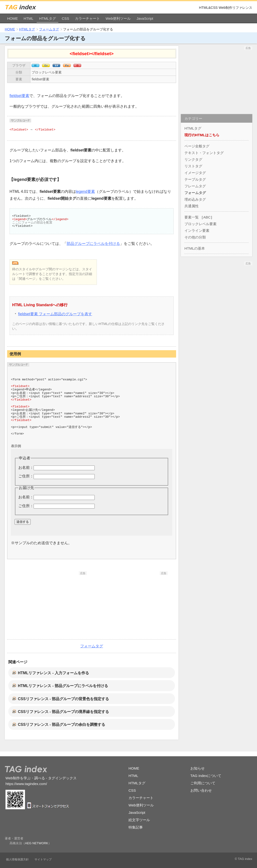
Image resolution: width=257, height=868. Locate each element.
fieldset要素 (40, 79)
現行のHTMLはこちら (202, 135)
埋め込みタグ (195, 199)
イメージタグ (195, 173)
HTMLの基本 (195, 248)
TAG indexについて (206, 776)
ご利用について (203, 783)
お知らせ (198, 768)
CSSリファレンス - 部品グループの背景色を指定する (63, 699)
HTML (28, 18)
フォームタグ (49, 29)
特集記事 (136, 827)
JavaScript (145, 18)
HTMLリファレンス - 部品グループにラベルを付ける (63, 686)
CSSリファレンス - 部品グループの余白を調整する (62, 725)
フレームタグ (195, 186)
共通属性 (192, 206)
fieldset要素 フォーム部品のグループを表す (55, 314)
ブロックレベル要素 (47, 72)
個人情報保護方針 (17, 859)
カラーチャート (87, 18)
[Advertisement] (51, 605)
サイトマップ (43, 859)
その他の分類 (195, 237)
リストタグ (193, 166)
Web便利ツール (118, 18)
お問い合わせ (201, 790)
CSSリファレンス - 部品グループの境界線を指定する (63, 712)
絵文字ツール (139, 820)
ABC (207, 217)
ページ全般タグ (197, 146)
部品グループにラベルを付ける (93, 244)
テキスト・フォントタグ (204, 153)
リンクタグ (193, 159)
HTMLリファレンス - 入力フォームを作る (53, 673)
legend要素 (85, 192)
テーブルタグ (195, 179)
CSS (66, 18)
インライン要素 (197, 230)
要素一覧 (192, 217)
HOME (12, 18)
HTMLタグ (47, 18)
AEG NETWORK (37, 843)
